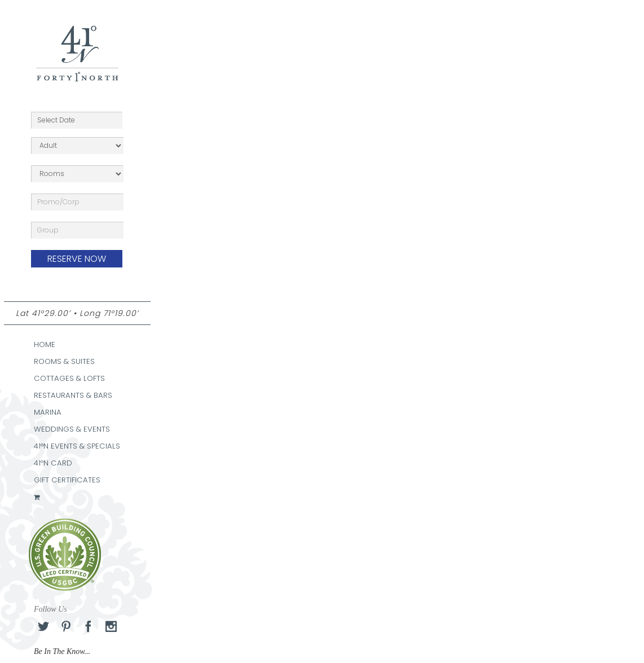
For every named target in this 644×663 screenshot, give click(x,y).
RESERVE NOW (77, 259)
